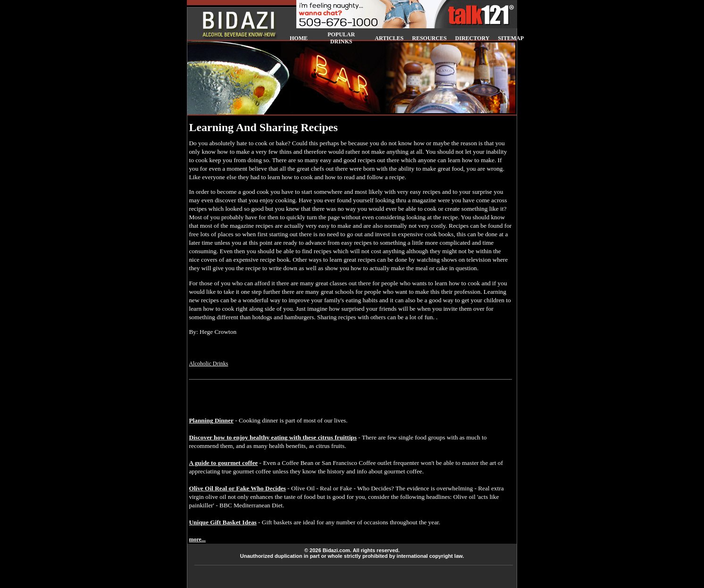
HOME (299, 38)
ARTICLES (389, 38)
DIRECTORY (473, 38)
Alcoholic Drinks (208, 364)
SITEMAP (511, 38)
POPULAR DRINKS (341, 38)
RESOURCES (429, 38)
